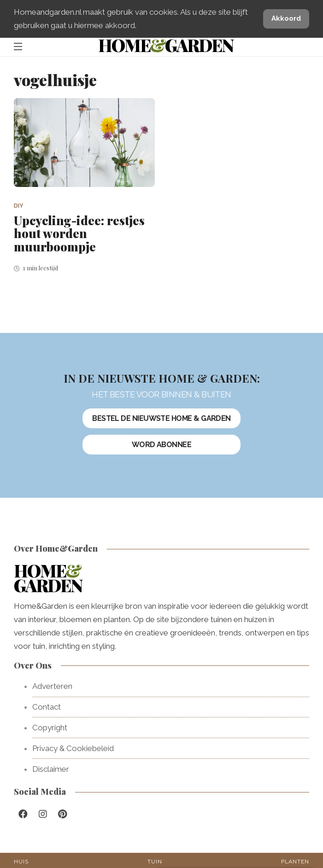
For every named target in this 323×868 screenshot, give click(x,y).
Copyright (50, 728)
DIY (19, 206)
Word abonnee (162, 445)
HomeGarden (166, 45)
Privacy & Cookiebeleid (73, 748)
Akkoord (286, 18)
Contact (47, 707)
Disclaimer (51, 769)
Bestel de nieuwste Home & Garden (161, 418)
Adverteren (52, 686)
